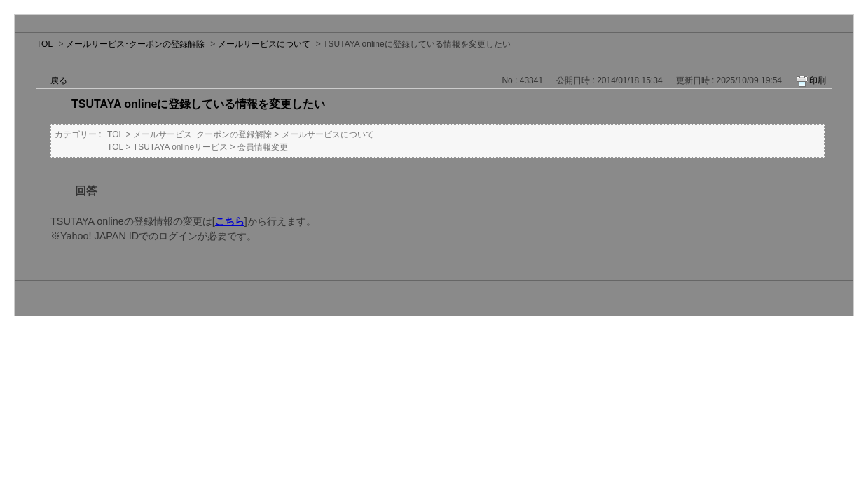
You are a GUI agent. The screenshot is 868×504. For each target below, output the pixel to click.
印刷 (818, 80)
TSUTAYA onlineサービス (180, 147)
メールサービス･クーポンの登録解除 (135, 44)
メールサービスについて (264, 44)
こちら (230, 221)
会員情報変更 (263, 147)
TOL (44, 44)
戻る (59, 80)
